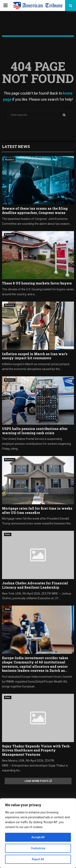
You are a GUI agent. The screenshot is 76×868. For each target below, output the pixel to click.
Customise (38, 848)
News (8, 534)
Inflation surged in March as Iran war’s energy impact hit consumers (35, 356)
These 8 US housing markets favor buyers (37, 283)
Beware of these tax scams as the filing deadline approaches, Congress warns (35, 210)
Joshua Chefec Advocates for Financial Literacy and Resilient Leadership (35, 585)
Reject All (38, 859)
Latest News (16, 147)
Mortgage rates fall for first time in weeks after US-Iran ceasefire (37, 510)
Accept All (38, 837)
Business (10, 160)
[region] (38, 833)
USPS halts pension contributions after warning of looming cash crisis (35, 431)
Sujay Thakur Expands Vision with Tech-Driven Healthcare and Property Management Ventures (36, 750)
